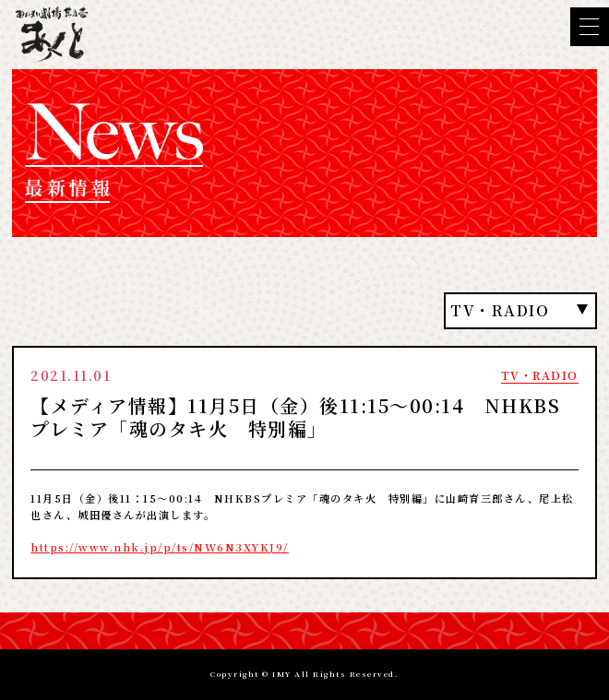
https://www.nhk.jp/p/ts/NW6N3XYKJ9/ (160, 547)
